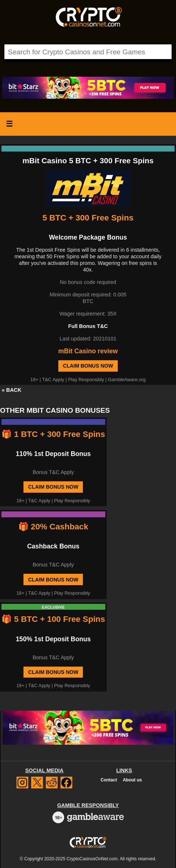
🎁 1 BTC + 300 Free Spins (53, 434)
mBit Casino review (88, 351)
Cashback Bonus (53, 546)
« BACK (12, 390)
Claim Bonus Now (88, 366)
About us (132, 780)
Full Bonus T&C (88, 326)
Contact (109, 780)
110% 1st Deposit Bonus (53, 454)
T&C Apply (53, 380)
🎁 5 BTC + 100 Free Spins (53, 619)
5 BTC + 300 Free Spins (88, 218)
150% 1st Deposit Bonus (53, 639)
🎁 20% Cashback (53, 527)
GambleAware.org (127, 380)
